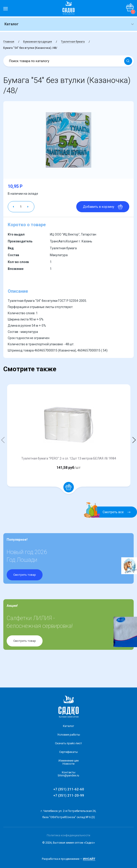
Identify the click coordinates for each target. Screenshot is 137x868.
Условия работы (69, 735)
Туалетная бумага (73, 42)
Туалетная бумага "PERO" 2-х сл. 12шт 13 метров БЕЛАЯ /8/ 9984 (69, 458)
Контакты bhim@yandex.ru (68, 774)
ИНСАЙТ (89, 859)
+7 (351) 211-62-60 (69, 789)
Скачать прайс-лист (68, 743)
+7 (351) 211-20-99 (69, 795)
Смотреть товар (25, 575)
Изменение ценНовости (69, 762)
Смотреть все (110, 512)
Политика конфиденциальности (68, 835)
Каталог (68, 726)
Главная (9, 42)
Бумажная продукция (38, 42)
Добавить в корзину (103, 207)
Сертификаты (68, 752)
